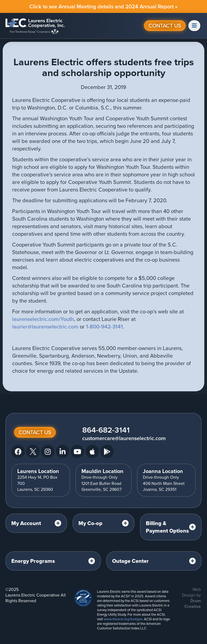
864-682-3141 (106, 430)
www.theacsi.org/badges (123, 619)
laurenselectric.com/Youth (43, 319)
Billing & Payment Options (167, 527)
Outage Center (130, 561)
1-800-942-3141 (104, 327)
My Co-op (90, 523)
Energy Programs (33, 561)
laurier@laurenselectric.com (45, 327)
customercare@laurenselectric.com (124, 438)
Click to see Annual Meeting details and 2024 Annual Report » (103, 6)
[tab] (36, 523)
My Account (26, 523)
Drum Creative (193, 604)
